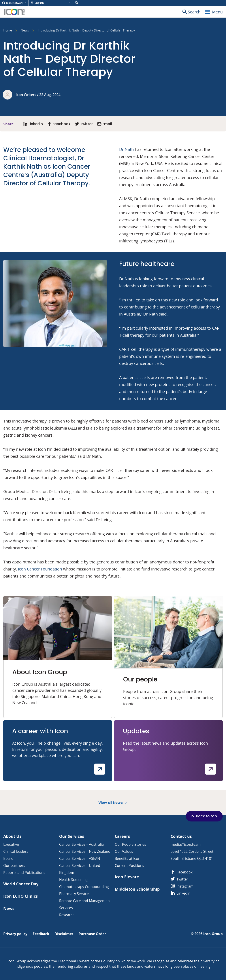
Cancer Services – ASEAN (80, 858)
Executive (11, 844)
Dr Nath (126, 149)
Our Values (124, 851)
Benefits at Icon (128, 858)
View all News (113, 803)
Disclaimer (64, 934)
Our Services (72, 836)
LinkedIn (181, 893)
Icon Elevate (127, 877)
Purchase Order (92, 934)
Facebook (182, 872)
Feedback (41, 934)
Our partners (14, 866)
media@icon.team (186, 844)
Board (8, 858)
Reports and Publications (24, 873)
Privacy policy (15, 934)
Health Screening (73, 880)
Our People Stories (130, 844)
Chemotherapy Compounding (84, 887)
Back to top (203, 816)
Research (67, 915)
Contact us (181, 836)
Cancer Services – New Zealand (85, 851)
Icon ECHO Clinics (21, 896)
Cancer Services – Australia (81, 844)
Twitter (179, 879)
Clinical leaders (16, 851)
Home (8, 31)
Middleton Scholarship (137, 889)
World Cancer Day (21, 884)
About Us (12, 836)
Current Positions (129, 866)
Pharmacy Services (75, 894)
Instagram (182, 886)
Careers (122, 836)
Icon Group (213, 934)
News (25, 31)
